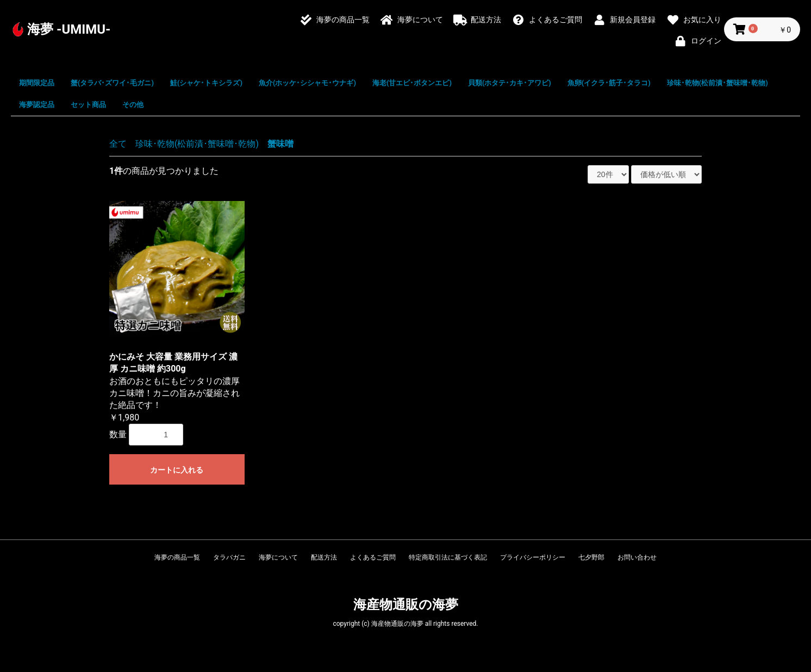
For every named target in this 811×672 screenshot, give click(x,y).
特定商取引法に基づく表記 (448, 557)
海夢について (278, 557)
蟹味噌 (280, 144)
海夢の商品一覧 (177, 557)
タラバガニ (229, 557)
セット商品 (88, 105)
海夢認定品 (37, 105)
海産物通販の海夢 (406, 605)
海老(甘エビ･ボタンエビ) (412, 83)
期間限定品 (37, 83)
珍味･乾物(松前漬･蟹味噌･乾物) (718, 83)
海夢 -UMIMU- (69, 29)
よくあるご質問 (373, 557)
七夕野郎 (591, 557)
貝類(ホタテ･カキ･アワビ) (510, 83)
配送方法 (324, 557)
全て (118, 144)
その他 (133, 105)
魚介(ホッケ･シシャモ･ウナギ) (307, 83)
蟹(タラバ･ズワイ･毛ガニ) (112, 83)
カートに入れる (177, 470)
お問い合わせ (637, 557)
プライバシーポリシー (533, 557)
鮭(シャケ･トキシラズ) (206, 83)
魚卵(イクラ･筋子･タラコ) (609, 83)
